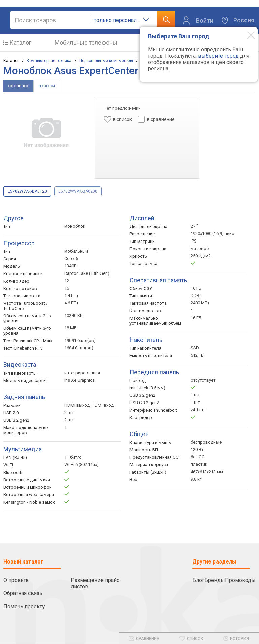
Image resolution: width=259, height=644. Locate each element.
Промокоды (240, 580)
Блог (198, 580)
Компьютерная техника (49, 61)
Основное (18, 86)
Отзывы (47, 86)
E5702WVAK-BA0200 (78, 191)
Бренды (215, 580)
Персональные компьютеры (106, 61)
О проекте (16, 580)
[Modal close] (246, 35)
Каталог (20, 43)
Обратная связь (23, 593)
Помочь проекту (24, 606)
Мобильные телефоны (86, 43)
